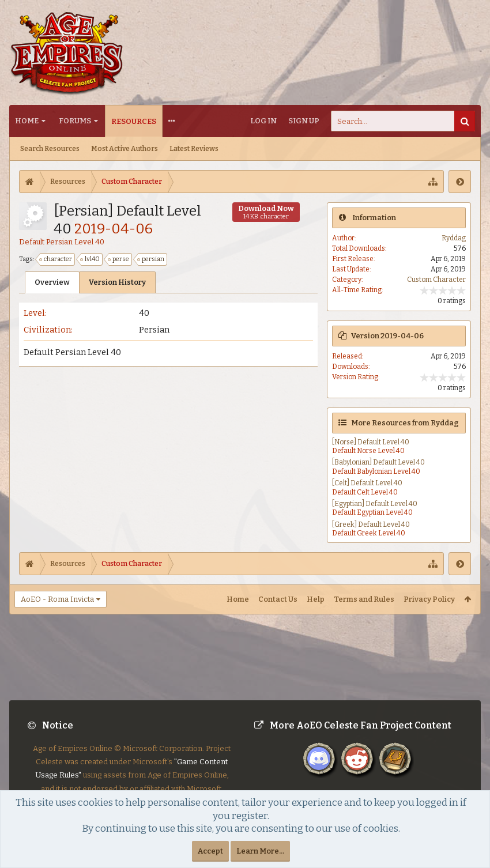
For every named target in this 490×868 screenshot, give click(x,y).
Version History (117, 282)
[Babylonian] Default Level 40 (378, 462)
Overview (52, 282)
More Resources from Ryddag (405, 423)
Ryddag (454, 238)
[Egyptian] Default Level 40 (375, 504)
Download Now (266, 212)
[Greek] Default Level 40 (371, 524)
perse (119, 259)
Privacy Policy (429, 599)
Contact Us (278, 599)
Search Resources (50, 149)
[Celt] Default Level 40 (367, 483)
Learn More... (260, 851)
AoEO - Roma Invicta (57, 599)
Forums (75, 121)
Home (27, 121)
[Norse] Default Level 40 (371, 442)
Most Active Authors (125, 149)
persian (151, 259)
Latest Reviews (194, 149)
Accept (210, 851)
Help (316, 599)
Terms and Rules (364, 599)
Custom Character (436, 280)
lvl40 (91, 259)
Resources (134, 121)
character (56, 259)
